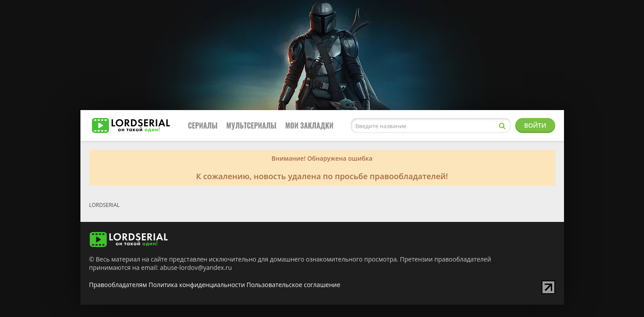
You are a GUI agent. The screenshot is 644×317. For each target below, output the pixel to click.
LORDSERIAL (105, 205)
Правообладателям (118, 285)
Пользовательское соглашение (293, 285)
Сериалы (203, 125)
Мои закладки (309, 125)
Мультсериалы (251, 125)
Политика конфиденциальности (197, 285)
